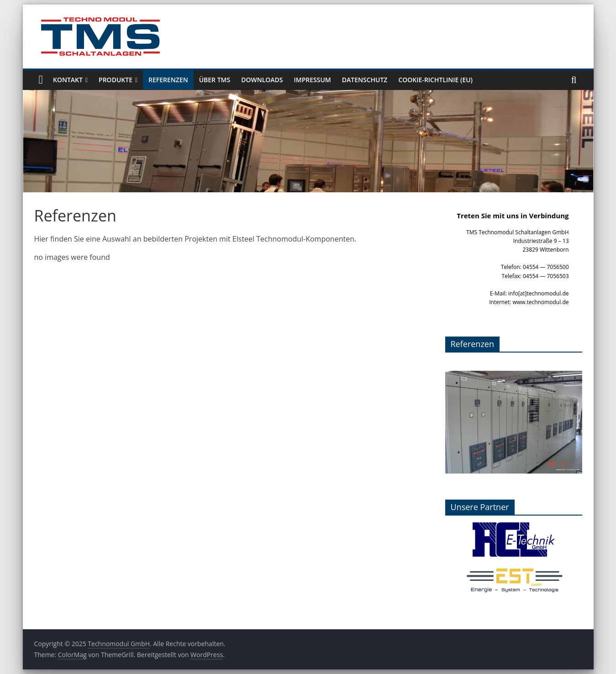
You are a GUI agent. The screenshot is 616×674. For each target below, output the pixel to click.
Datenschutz (365, 80)
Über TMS (215, 80)
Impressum (313, 80)
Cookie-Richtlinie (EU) (435, 80)
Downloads (262, 80)
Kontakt (68, 80)
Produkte (116, 80)
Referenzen (168, 80)
